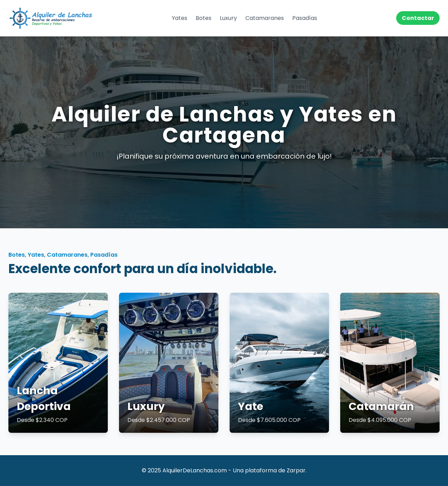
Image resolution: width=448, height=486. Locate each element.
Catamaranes (265, 18)
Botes (204, 18)
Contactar (418, 18)
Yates (180, 18)
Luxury (228, 18)
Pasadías (305, 18)
